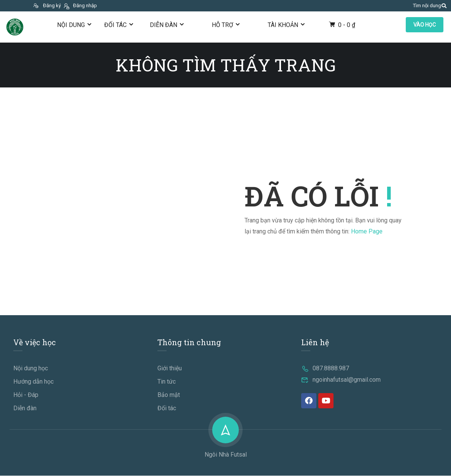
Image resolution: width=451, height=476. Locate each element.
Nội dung (71, 25)
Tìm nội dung (427, 6)
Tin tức (167, 382)
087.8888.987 (325, 369)
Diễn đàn (164, 25)
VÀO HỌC (425, 25)
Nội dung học (31, 369)
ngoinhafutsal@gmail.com (341, 380)
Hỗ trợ (222, 25)
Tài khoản (283, 25)
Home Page (367, 231)
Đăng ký (47, 6)
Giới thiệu (170, 369)
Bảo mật (169, 395)
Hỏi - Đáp (26, 395)
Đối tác (115, 25)
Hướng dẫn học (33, 382)
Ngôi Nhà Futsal (226, 455)
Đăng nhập (80, 6)
